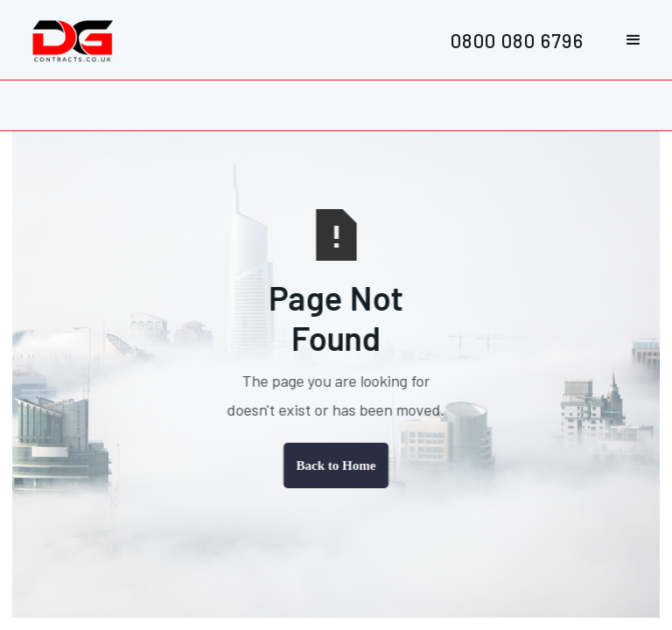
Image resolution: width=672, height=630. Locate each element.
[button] (633, 40)
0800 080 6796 (517, 39)
